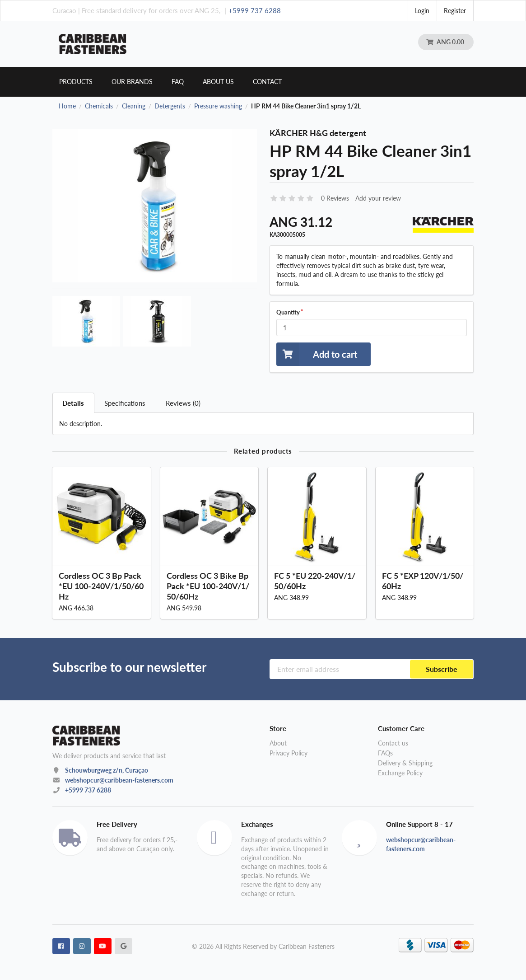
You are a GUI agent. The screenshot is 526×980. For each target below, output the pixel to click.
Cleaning (134, 106)
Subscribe (442, 669)
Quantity (288, 312)
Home (67, 106)
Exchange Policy (400, 773)
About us (218, 82)
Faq (178, 82)
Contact (267, 82)
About (278, 743)
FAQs (385, 753)
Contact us (393, 743)
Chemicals (99, 106)
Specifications (125, 403)
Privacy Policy (289, 753)
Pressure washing (218, 106)
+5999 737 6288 (255, 10)
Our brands (132, 82)
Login (422, 11)
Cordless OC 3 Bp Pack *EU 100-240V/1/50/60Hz (101, 586)
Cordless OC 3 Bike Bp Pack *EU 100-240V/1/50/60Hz (208, 586)
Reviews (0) (183, 403)
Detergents (170, 106)
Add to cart (317, 354)
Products (76, 82)
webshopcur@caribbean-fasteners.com (119, 780)
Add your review (378, 198)
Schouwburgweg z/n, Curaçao (107, 770)
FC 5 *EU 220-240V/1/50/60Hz (315, 581)
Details (73, 403)
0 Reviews (335, 198)
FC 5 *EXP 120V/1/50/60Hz (423, 581)
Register (455, 11)
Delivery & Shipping (405, 763)
